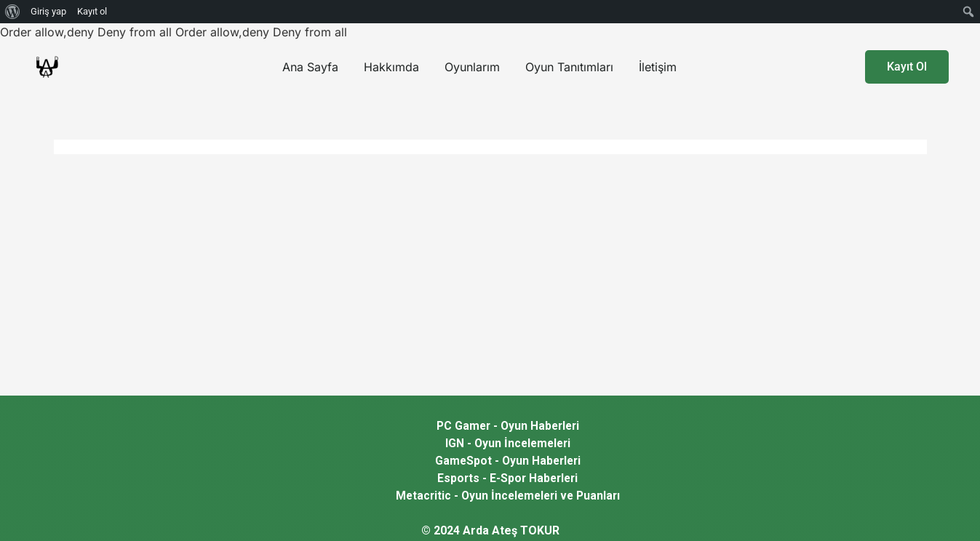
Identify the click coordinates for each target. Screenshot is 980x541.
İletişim (658, 67)
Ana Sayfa (310, 67)
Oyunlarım (472, 67)
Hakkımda (391, 67)
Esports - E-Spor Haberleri (507, 478)
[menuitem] (13, 12)
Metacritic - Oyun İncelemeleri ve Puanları (507, 496)
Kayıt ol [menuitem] (92, 11)
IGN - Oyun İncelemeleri (508, 443)
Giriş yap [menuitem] (48, 11)
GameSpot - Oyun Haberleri (508, 461)
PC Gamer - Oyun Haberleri (508, 426)
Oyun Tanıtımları (569, 67)
